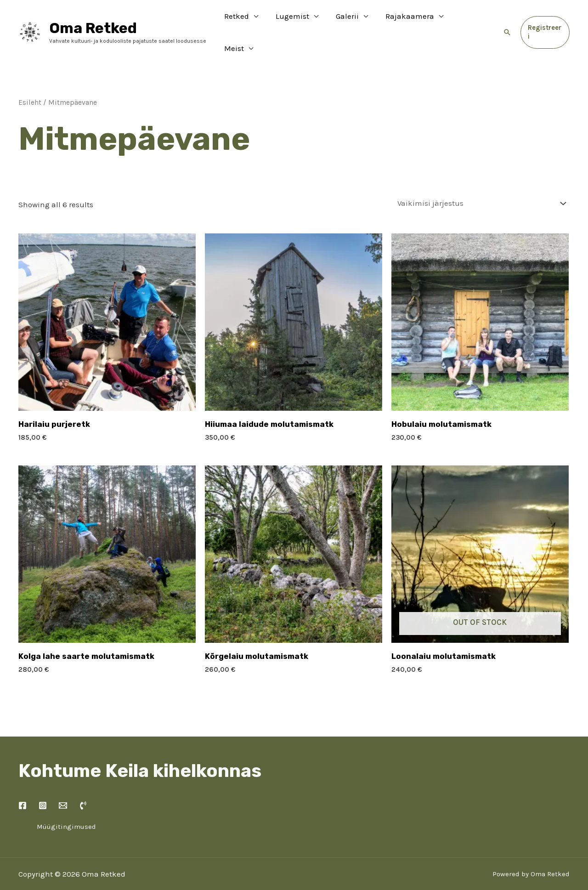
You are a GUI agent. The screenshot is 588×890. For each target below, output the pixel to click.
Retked (239, 21)
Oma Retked (93, 17)
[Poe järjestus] (480, 181)
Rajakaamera (407, 21)
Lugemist (293, 21)
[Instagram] (43, 782)
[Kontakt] (63, 782)
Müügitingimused (66, 804)
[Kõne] (83, 782)
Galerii (346, 21)
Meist (466, 21)
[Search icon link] (506, 21)
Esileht (30, 79)
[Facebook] (23, 782)
